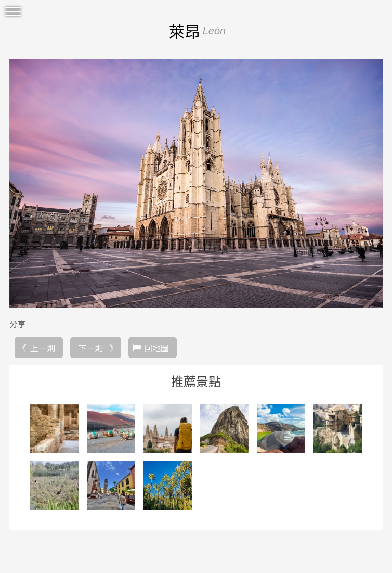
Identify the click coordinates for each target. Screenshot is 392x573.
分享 (18, 324)
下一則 (90, 348)
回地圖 (156, 348)
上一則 (43, 348)
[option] (196, 183)
